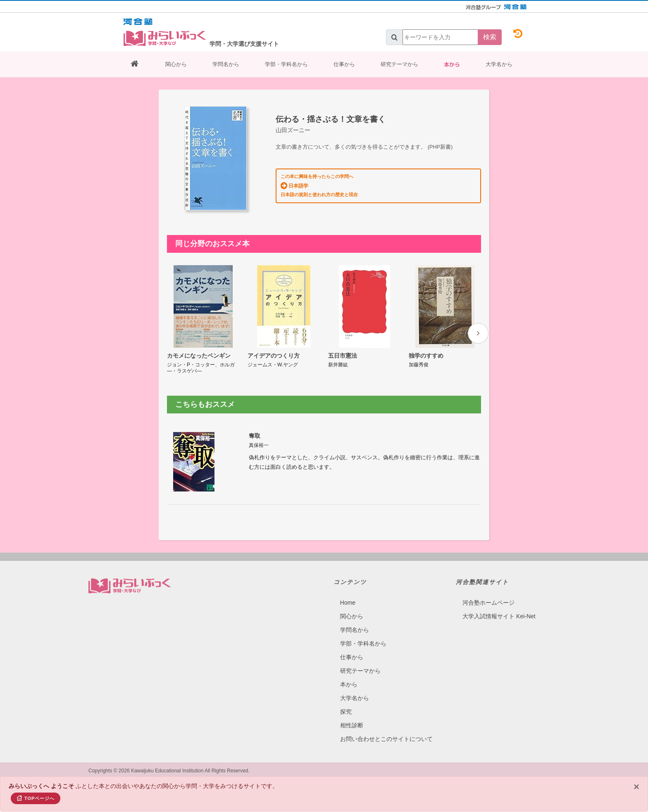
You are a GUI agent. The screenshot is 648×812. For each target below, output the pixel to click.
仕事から (344, 64)
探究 (346, 712)
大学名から (499, 64)
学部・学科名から (286, 64)
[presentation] (478, 333)
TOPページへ (36, 798)
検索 (490, 37)
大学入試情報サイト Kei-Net (499, 616)
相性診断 (352, 725)
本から (452, 64)
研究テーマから (399, 64)
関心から (176, 64)
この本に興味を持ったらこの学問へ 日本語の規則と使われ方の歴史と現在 (319, 185)
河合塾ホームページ (488, 603)
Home (348, 603)
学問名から (226, 64)
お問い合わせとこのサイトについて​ (386, 739)
